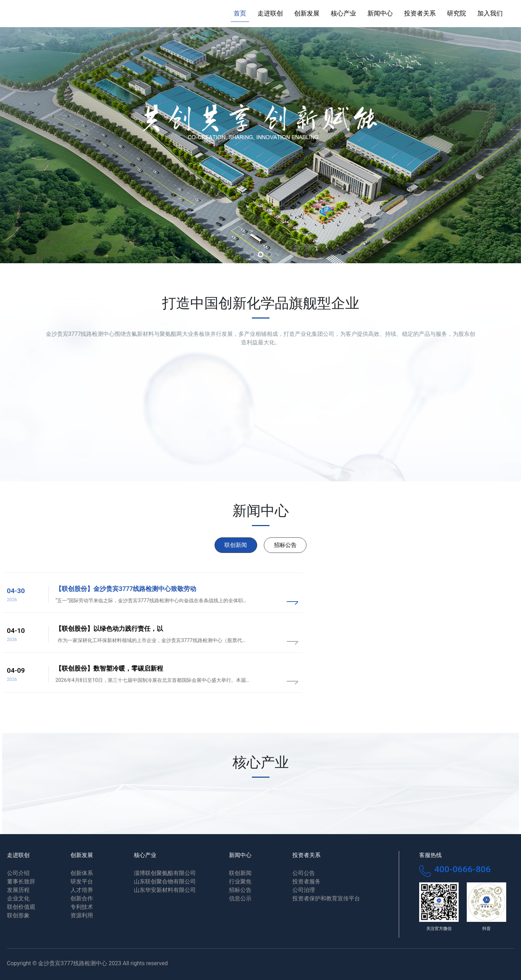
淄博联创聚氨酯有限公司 (165, 873)
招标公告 (285, 545)
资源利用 (82, 915)
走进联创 (270, 13)
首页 (240, 13)
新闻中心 (380, 13)
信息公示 (240, 898)
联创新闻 (236, 545)
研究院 (457, 13)
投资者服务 (306, 882)
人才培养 (82, 890)
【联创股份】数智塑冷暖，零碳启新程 (109, 668)
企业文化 (18, 898)
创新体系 (82, 873)
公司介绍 (18, 873)
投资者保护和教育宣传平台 (326, 898)
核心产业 (343, 13)
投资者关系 (420, 13)
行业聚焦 (240, 882)
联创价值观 (21, 907)
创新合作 (82, 898)
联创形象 (18, 915)
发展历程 (18, 890)
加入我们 (490, 13)
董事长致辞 (21, 882)
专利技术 (82, 907)
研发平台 (82, 882)
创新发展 (307, 13)
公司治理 (304, 890)
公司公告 (304, 873)
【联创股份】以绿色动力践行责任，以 (109, 629)
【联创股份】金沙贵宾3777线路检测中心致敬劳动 (126, 589)
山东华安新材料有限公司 (165, 890)
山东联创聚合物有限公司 (165, 882)
